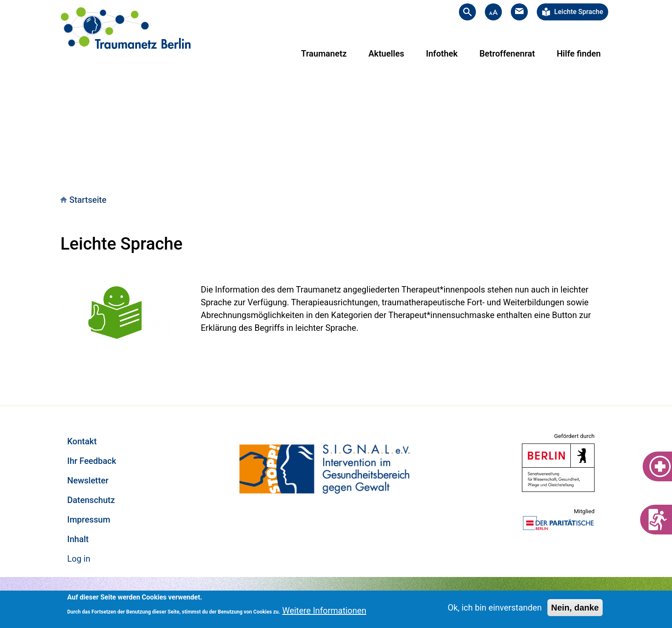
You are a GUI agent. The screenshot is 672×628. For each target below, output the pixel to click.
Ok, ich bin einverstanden (494, 608)
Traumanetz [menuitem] (324, 54)
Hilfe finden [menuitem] (579, 54)
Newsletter (88, 480)
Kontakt (82, 441)
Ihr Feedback (92, 461)
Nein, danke (575, 608)
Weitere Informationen (324, 611)
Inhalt (78, 539)
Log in (79, 559)
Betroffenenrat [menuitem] (507, 54)
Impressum (89, 520)
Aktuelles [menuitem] (386, 54)
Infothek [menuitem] (442, 54)
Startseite (88, 200)
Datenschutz (91, 500)
